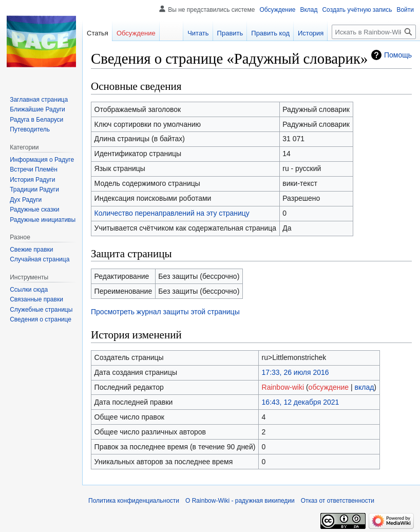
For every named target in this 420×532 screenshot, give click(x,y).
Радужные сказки (34, 210)
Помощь (398, 55)
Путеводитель (30, 129)
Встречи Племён (34, 169)
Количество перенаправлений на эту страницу (172, 213)
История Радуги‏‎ (32, 180)
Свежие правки (31, 250)
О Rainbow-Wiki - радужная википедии (240, 501)
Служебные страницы (41, 310)
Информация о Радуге (42, 160)
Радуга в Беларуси (36, 120)
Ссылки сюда (29, 290)
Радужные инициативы (43, 220)
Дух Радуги (26, 200)
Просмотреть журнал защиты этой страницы (165, 312)
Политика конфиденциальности (134, 501)
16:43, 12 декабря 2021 (301, 402)
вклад (365, 387)
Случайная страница (40, 259)
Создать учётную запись (357, 10)
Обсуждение (277, 10)
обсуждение (329, 387)
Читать (198, 33)
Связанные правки (36, 299)
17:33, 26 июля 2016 (295, 372)
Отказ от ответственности (338, 501)
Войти (405, 10)
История (311, 33)
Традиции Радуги (34, 189)
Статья (98, 33)
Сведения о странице (41, 319)
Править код (270, 33)
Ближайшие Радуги (37, 109)
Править (230, 33)
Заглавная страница (39, 100)
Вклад (309, 10)
